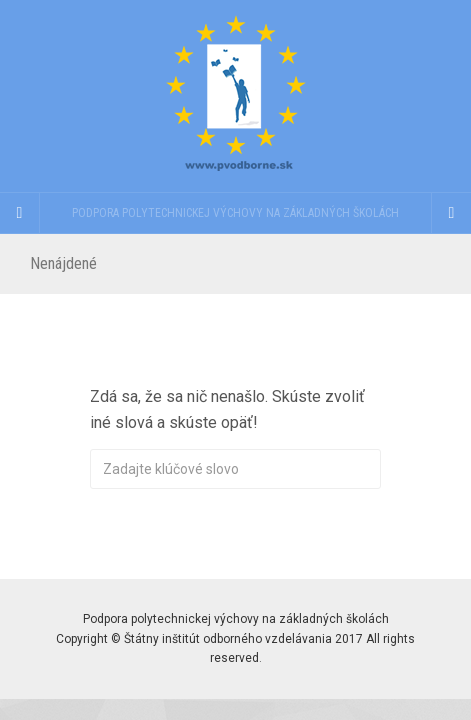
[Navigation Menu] (451, 213)
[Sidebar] (20, 213)
